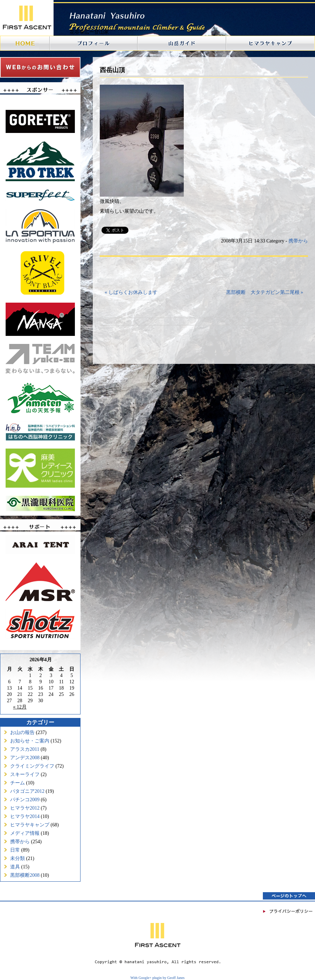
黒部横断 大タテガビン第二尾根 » (265, 292)
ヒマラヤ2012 (25, 808)
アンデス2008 (25, 758)
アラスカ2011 (25, 749)
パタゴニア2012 (27, 791)
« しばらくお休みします (131, 292)
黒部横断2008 (25, 875)
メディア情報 (25, 833)
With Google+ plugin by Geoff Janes (158, 978)
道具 (15, 867)
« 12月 (20, 707)
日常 (15, 850)
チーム (17, 783)
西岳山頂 (112, 70)
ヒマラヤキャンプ (30, 825)
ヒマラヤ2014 (25, 816)
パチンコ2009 (25, 800)
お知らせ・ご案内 (30, 741)
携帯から (20, 842)
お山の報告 (22, 732)
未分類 (17, 858)
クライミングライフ (32, 766)
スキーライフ (25, 774)
